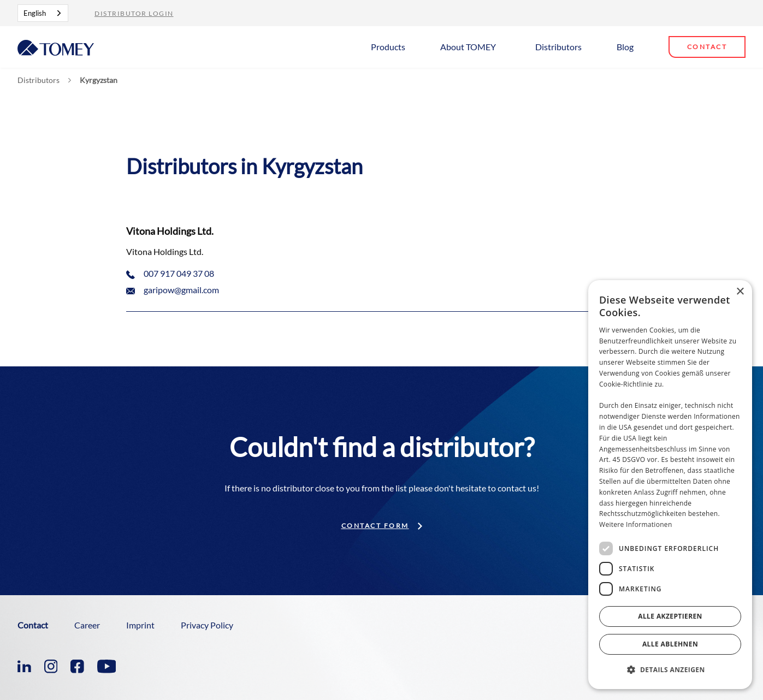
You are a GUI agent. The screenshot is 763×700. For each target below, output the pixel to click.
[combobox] (43, 13)
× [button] (740, 292)
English (35, 13)
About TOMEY (468, 47)
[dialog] (670, 485)
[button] (392, 46)
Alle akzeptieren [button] (670, 616)
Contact (707, 47)
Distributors (558, 47)
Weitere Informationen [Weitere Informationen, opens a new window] (636, 524)
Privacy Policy (207, 625)
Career (87, 625)
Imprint (140, 625)
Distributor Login (134, 13)
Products (388, 47)
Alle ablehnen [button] (670, 644)
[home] (56, 47)
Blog (625, 47)
